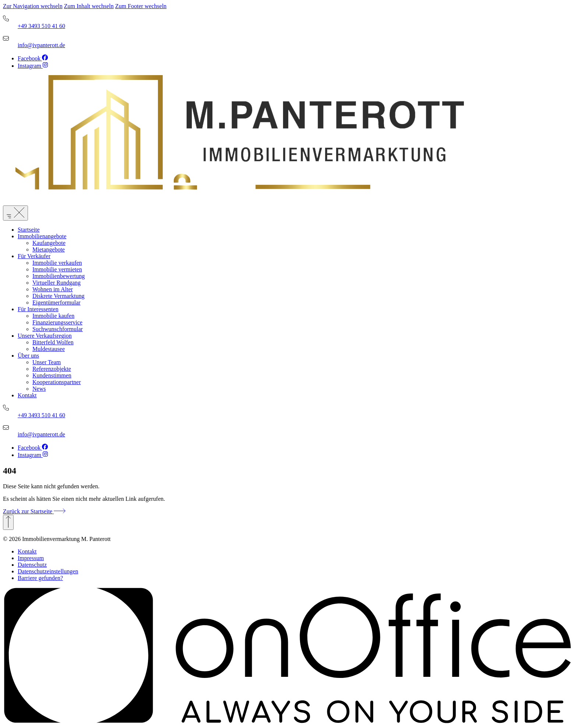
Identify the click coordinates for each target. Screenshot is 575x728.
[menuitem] (295, 230)
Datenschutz (32, 565)
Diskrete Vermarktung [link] (58, 296)
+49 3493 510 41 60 (41, 26)
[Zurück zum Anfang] (8, 522)
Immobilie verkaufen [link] (57, 263)
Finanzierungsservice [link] (57, 322)
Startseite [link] (29, 230)
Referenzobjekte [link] (52, 369)
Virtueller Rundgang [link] (57, 283)
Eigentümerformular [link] (57, 303)
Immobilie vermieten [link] (57, 269)
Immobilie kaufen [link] (53, 316)
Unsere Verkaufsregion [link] (45, 336)
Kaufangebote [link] (49, 243)
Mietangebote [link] (49, 249)
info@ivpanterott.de (41, 45)
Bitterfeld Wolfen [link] (53, 342)
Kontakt (27, 551)
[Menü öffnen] (15, 213)
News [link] (39, 389)
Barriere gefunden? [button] (40, 578)
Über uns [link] (28, 356)
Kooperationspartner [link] (57, 382)
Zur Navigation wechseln (33, 6)
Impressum (31, 558)
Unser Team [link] (47, 362)
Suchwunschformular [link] (58, 329)
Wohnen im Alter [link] (53, 289)
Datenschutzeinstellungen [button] (48, 571)
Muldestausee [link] (49, 349)
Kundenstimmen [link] (52, 375)
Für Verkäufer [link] (34, 256)
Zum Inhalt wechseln (89, 6)
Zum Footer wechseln (141, 6)
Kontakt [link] (27, 395)
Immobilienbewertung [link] (59, 276)
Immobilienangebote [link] (42, 236)
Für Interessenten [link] (38, 309)
